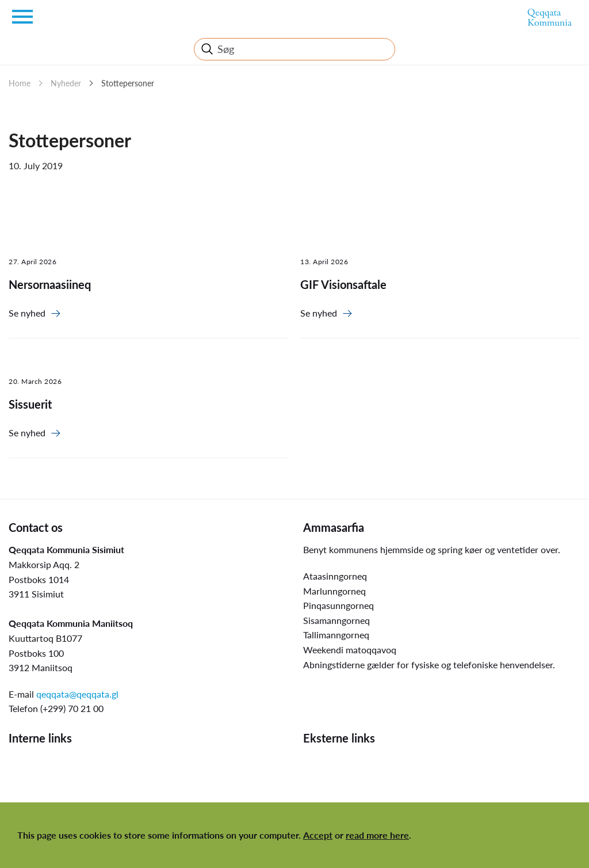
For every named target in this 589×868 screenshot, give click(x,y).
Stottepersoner (128, 83)
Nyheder (66, 83)
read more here (377, 835)
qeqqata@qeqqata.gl (77, 694)
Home (20, 83)
